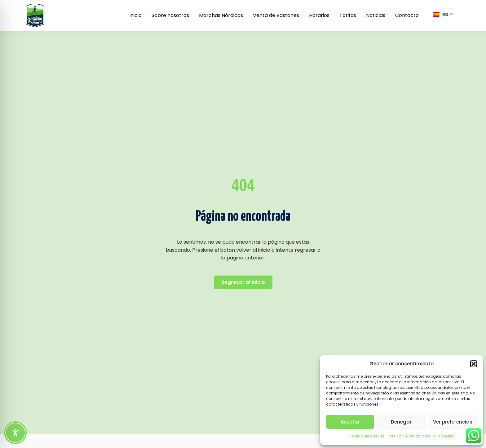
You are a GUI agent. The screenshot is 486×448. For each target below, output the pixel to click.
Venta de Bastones (276, 15)
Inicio (135, 15)
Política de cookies (367, 436)
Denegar (401, 422)
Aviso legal (443, 436)
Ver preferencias (453, 422)
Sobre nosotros (170, 15)
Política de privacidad (409, 436)
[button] (474, 364)
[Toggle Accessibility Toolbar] (15, 433)
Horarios (319, 15)
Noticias (376, 15)
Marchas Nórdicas (221, 15)
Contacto (407, 15)
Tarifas (348, 15)
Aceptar (350, 422)
